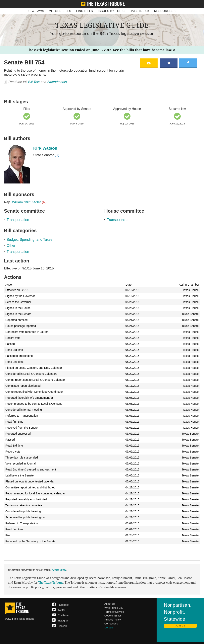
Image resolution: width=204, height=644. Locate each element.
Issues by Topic (111, 11)
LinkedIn (60, 626)
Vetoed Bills (60, 11)
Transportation (18, 220)
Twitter (59, 610)
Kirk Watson (45, 148)
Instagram (61, 621)
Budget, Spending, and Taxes (29, 240)
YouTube (60, 615)
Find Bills (85, 11)
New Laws (36, 11)
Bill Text (34, 82)
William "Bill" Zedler (29, 202)
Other (11, 246)
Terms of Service (114, 612)
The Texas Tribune (51, 582)
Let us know (59, 570)
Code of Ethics (113, 616)
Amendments (57, 82)
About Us (110, 604)
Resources (165, 11)
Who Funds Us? (114, 608)
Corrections (111, 624)
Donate (109, 628)
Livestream (139, 11)
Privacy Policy (113, 620)
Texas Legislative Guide (102, 25)
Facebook (61, 605)
